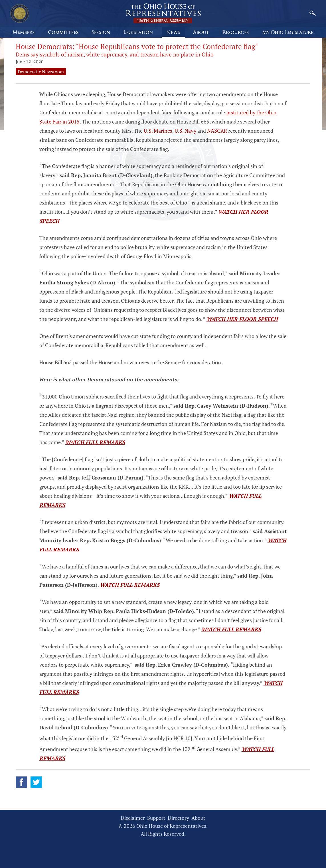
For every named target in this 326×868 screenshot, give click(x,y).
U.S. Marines (158, 131)
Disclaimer (133, 818)
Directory (178, 818)
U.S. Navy (185, 131)
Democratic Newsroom (41, 72)
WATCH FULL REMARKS (95, 442)
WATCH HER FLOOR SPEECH (242, 319)
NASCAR (217, 131)
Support (156, 818)
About (198, 818)
